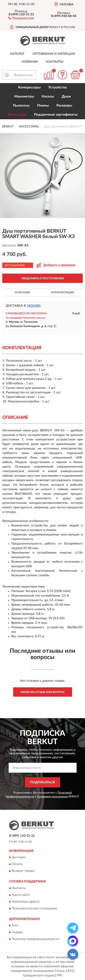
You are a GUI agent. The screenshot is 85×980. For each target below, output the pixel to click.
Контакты (55, 62)
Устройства (58, 87)
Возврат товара (23, 871)
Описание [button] (22, 292)
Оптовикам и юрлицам (54, 54)
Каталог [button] (17, 54)
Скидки (17, 932)
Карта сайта (21, 895)
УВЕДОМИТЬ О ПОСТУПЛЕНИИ (42, 278)
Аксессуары (17, 115)
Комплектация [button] (63, 292)
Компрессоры (29, 87)
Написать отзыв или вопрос (43, 692)
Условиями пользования (52, 796)
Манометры (24, 97)
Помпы (43, 106)
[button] (21, 18)
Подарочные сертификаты (56, 115)
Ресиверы (64, 106)
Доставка (19, 858)
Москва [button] (34, 306)
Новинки (30, 62)
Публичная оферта (25, 902)
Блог (15, 926)
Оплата (17, 864)
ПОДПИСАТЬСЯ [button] (42, 782)
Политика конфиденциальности (35, 939)
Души (66, 97)
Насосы (48, 97)
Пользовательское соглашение (34, 908)
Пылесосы (21, 106)
